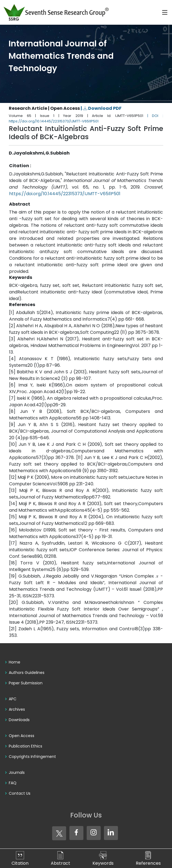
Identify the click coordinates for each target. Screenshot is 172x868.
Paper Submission (26, 683)
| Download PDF (101, 108)
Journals (17, 772)
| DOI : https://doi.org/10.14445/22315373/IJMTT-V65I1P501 (86, 118)
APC (13, 699)
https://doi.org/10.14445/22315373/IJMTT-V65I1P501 (65, 194)
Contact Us (20, 793)
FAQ (13, 783)
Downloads (19, 720)
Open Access (22, 736)
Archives (17, 709)
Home (15, 662)
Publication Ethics (26, 746)
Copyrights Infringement (32, 757)
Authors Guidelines (27, 673)
